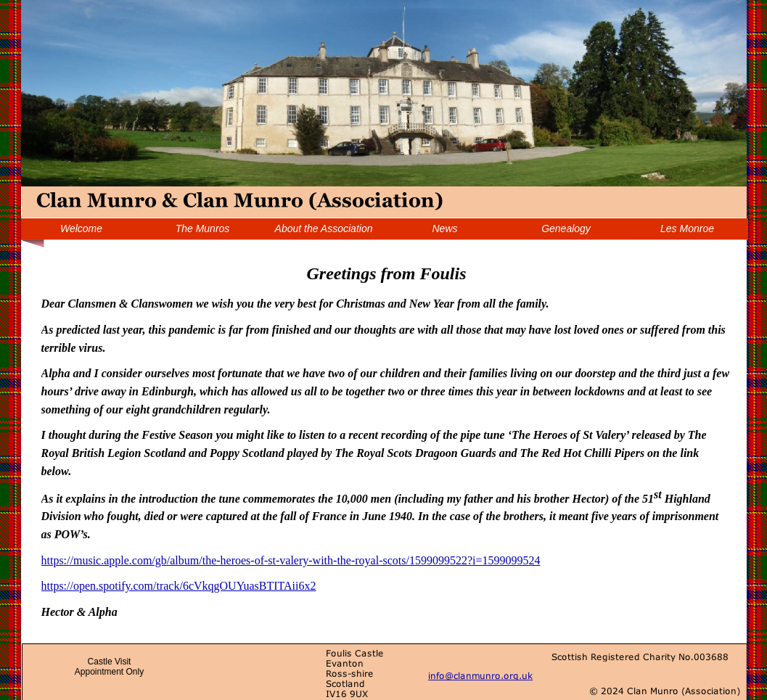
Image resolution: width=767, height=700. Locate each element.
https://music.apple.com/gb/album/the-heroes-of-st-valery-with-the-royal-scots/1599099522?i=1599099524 (291, 560)
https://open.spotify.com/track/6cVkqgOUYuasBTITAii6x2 (179, 586)
